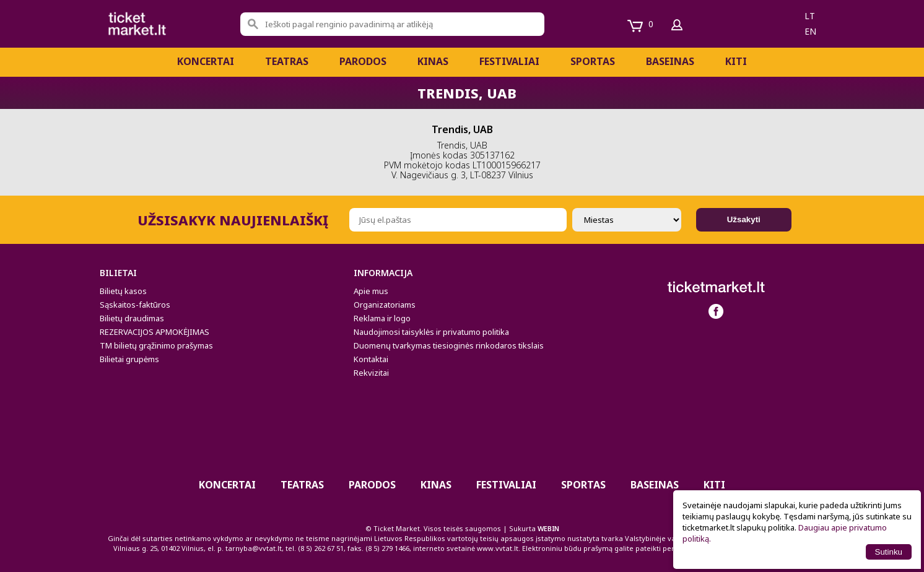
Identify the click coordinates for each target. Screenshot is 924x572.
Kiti (736, 61)
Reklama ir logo (382, 318)
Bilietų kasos (123, 291)
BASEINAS (670, 61)
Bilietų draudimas (132, 318)
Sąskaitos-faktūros (135, 305)
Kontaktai (371, 359)
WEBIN (548, 528)
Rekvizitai (371, 373)
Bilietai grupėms (129, 359)
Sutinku (889, 552)
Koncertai (206, 61)
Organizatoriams (385, 305)
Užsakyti (744, 219)
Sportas (593, 61)
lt (810, 16)
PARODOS (363, 61)
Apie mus (371, 291)
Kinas (433, 61)
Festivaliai (509, 61)
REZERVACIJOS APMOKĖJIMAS (155, 332)
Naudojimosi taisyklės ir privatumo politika (431, 332)
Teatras (287, 61)
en (810, 31)
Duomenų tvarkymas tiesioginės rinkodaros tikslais (449, 345)
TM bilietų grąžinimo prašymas (156, 345)
